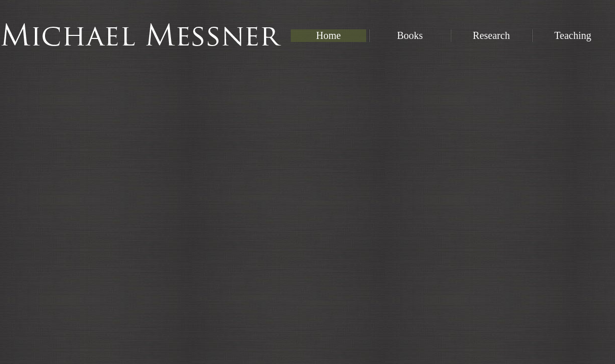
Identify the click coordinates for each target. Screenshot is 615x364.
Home (328, 35)
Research (491, 35)
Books (410, 35)
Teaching (573, 35)
